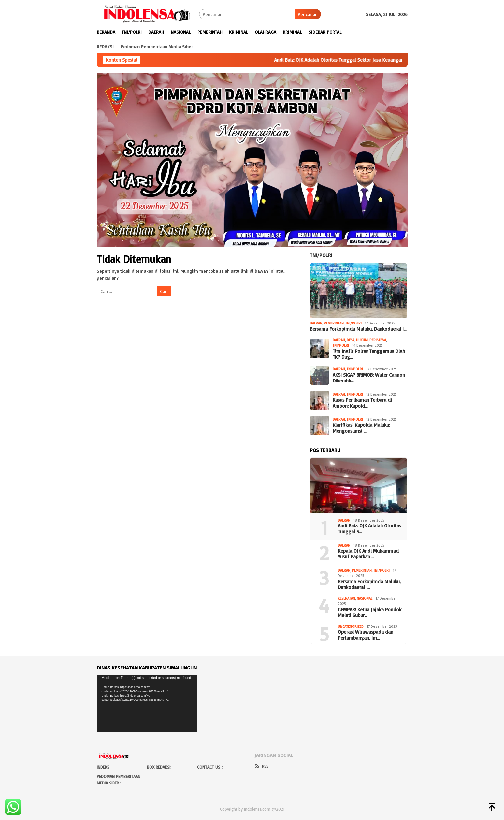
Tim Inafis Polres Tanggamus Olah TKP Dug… (369, 354)
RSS (262, 766)
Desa (351, 340)
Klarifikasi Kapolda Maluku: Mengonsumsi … (361, 428)
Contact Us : (210, 767)
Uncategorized (351, 626)
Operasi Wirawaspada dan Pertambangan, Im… (366, 635)
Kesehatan (346, 598)
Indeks (103, 767)
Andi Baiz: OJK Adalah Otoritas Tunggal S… (369, 529)
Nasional (365, 598)
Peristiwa (378, 340)
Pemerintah (334, 323)
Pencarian (308, 14)
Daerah (316, 323)
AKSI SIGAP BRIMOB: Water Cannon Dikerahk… (369, 378)
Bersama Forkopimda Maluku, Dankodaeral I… (358, 329)
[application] (147, 704)
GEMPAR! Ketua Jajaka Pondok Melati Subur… (370, 612)
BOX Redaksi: (159, 767)
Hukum (362, 340)
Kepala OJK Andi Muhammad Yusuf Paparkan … (368, 554)
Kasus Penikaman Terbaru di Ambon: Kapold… (362, 403)
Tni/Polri (321, 255)
